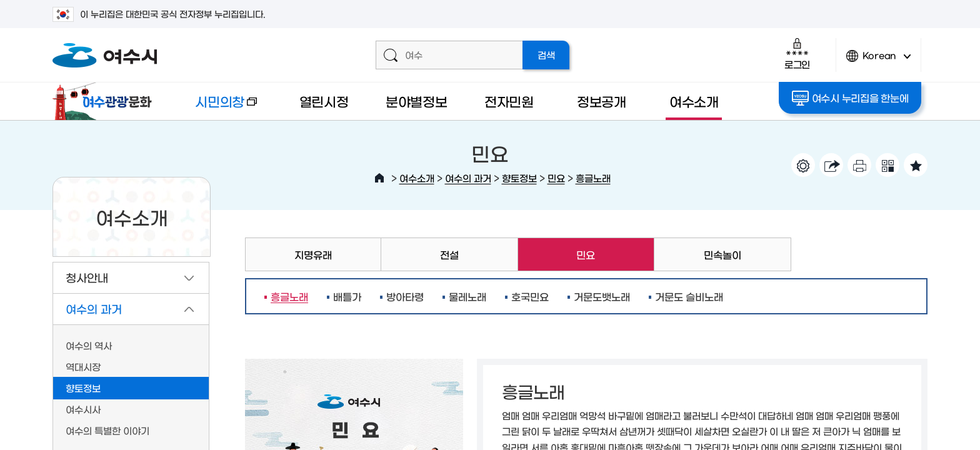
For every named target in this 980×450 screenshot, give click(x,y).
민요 (556, 178)
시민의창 (216, 107)
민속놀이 (722, 254)
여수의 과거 (468, 178)
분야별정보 (417, 101)
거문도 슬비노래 (689, 296)
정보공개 (602, 101)
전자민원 (509, 101)
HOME (379, 178)
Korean (879, 61)
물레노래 (467, 296)
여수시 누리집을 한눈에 (850, 98)
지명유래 (313, 254)
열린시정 (324, 101)
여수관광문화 (106, 101)
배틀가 (347, 296)
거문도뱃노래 (602, 296)
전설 (449, 254)
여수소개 (694, 101)
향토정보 (519, 178)
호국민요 (530, 296)
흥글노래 (593, 178)
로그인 (797, 53)
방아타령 (405, 296)
